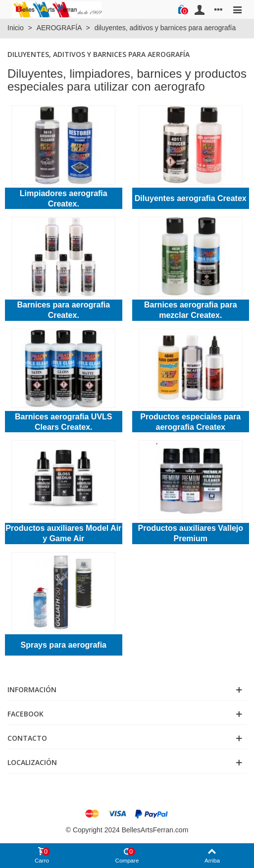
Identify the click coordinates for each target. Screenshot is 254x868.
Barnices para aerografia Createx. (63, 310)
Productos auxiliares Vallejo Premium (190, 533)
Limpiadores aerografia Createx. (64, 199)
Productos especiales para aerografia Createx (190, 422)
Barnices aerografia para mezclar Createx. (191, 310)
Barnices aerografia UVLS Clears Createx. (64, 422)
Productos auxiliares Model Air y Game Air (63, 533)
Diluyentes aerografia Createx (191, 198)
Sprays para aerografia (64, 645)
